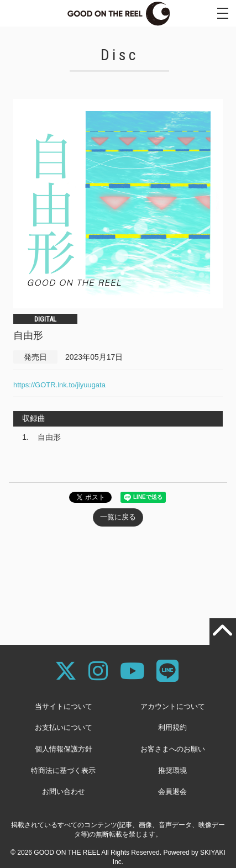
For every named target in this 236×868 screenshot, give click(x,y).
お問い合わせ (64, 791)
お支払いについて (64, 727)
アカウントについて (173, 706)
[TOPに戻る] (223, 632)
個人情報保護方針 (64, 749)
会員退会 (172, 791)
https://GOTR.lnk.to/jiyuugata (59, 385)
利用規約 (172, 727)
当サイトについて (64, 706)
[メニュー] (223, 13)
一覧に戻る (118, 517)
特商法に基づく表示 (63, 770)
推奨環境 (172, 770)
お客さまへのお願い (173, 749)
